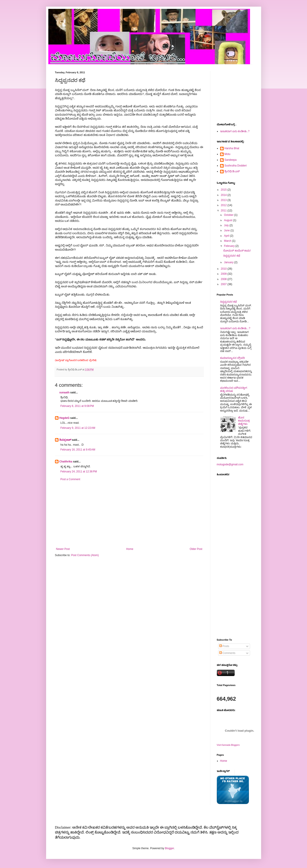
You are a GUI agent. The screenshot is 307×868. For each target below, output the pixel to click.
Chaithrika (66, 462)
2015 (224, 190)
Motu (228, 154)
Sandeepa (231, 160)
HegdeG (65, 418)
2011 (224, 211)
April (227, 236)
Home (130, 549)
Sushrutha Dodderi (236, 166)
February (230, 246)
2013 (224, 200)
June (227, 230)
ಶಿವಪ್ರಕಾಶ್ (65, 440)
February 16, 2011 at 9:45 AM (78, 450)
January (229, 262)
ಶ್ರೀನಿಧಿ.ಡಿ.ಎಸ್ (232, 171)
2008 (224, 279)
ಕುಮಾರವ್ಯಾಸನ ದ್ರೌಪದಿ (232, 358)
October (229, 215)
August (228, 220)
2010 (224, 269)
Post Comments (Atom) (85, 555)
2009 (224, 274)
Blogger (169, 848)
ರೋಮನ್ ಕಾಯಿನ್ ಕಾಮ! (237, 251)
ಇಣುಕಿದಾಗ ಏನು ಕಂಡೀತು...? (235, 328)
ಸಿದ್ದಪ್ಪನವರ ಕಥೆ (232, 256)
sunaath (65, 392)
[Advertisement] (129, 514)
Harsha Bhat (232, 148)
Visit (228, 745)
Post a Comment (70, 479)
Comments (227, 653)
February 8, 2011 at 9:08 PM (77, 406)
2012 (224, 205)
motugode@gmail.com (230, 464)
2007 (224, 284)
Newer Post (63, 549)
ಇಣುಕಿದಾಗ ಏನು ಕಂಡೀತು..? (235, 131)
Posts (224, 646)
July (227, 225)
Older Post (196, 549)
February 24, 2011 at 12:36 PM (79, 472)
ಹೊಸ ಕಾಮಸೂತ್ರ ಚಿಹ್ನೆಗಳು (244, 421)
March (228, 241)
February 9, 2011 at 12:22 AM (78, 428)
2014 (224, 195)
